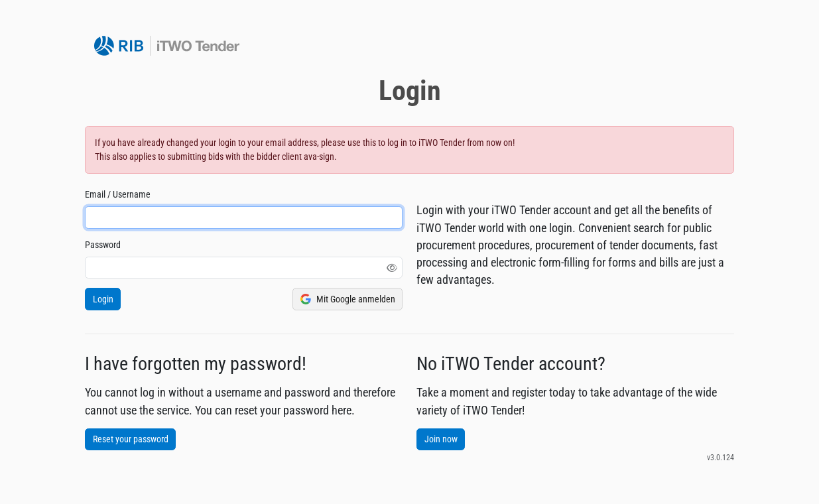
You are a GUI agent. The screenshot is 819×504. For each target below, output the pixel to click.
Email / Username (118, 194)
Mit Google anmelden (348, 299)
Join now (441, 439)
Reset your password (131, 439)
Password (103, 245)
